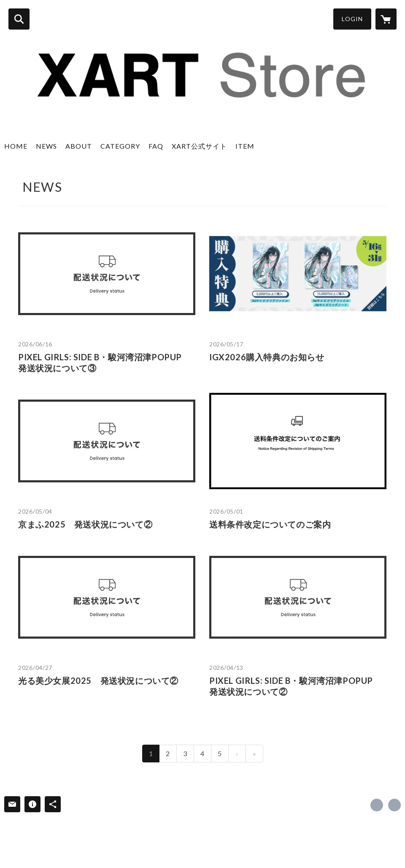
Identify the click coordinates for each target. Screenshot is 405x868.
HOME (16, 146)
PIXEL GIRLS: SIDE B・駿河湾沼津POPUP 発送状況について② (296, 686)
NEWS (46, 146)
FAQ (156, 146)
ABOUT (79, 146)
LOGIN (352, 19)
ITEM (245, 146)
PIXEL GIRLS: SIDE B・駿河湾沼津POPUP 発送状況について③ (104, 362)
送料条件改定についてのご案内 (270, 524)
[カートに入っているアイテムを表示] (386, 19)
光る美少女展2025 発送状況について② (98, 680)
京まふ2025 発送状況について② (85, 524)
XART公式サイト (199, 146)
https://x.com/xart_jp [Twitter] (377, 805)
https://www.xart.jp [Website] (394, 805)
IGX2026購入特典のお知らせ (267, 357)
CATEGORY (120, 146)
